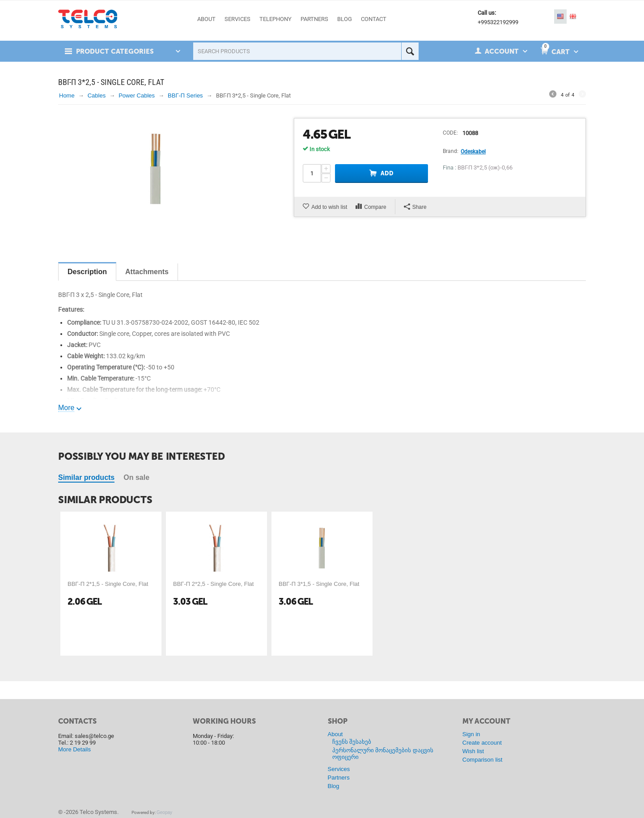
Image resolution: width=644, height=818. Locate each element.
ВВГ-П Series (185, 95)
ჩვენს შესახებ (352, 742)
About (335, 734)
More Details (74, 749)
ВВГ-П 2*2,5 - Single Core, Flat (213, 584)
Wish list (473, 751)
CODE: (450, 133)
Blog (334, 786)
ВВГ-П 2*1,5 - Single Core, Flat (108, 584)
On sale (136, 477)
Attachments (147, 272)
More (66, 408)
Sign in (471, 734)
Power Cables (137, 95)
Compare (375, 207)
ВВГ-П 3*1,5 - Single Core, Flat (319, 584)
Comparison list (483, 760)
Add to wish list (329, 207)
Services (339, 769)
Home (67, 95)
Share (415, 207)
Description (87, 272)
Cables (97, 95)
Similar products (86, 477)
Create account (482, 743)
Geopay (164, 812)
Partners (339, 778)
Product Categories (115, 51)
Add (387, 173)
